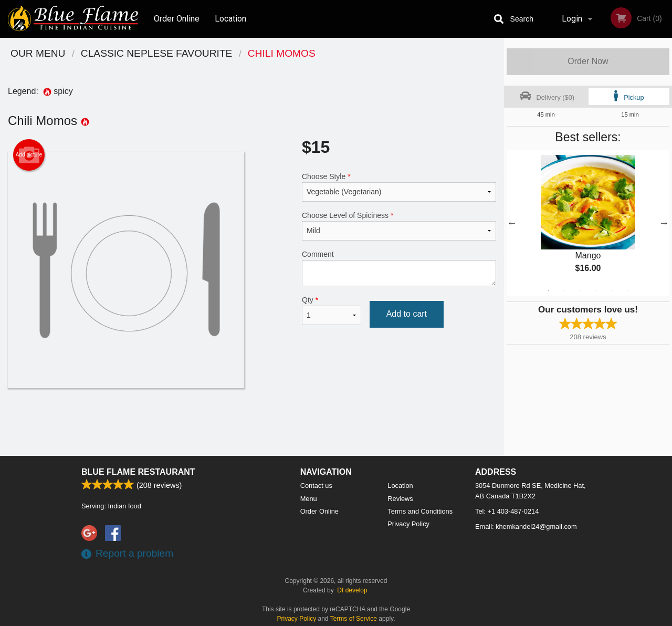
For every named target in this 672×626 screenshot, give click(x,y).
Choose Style (399, 187)
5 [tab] (612, 290)
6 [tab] (627, 290)
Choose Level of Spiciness (399, 226)
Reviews (400, 499)
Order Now (588, 61)
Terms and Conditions (420, 511)
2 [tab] (564, 290)
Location (230, 19)
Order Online (177, 19)
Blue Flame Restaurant (138, 472)
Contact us (316, 486)
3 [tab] (580, 290)
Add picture (29, 155)
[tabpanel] (588, 223)
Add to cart (407, 314)
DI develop (352, 590)
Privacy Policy (408, 524)
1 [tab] (549, 290)
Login (572, 19)
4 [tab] (596, 290)
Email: (526, 526)
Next (664, 223)
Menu (309, 499)
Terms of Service (354, 619)
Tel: (507, 511)
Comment (399, 268)
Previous (512, 223)
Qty (332, 310)
